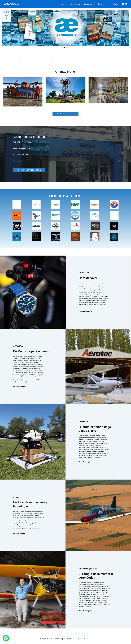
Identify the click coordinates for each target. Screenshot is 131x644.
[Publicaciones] (54, 60)
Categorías (91, 4)
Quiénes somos (77, 4)
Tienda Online (19, 161)
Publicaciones (66, 60)
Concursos (104, 4)
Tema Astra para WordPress (82, 639)
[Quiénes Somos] (19, 60)
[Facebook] (123, 4)
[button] (95, 4)
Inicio (66, 4)
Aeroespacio (11, 4)
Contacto (115, 4)
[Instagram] (126, 4)
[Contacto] (88, 60)
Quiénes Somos (32, 60)
